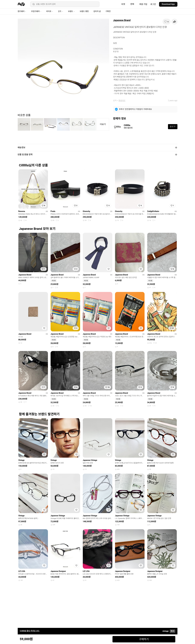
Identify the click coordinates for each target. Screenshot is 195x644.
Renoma (22, 211)
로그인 (153, 4)
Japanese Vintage (90, 460)
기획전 (108, 11)
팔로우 (173, 127)
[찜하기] (167, 22)
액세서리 (122, 101)
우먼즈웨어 (36, 11)
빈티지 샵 (97, 11)
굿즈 (60, 11)
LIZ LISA (22, 571)
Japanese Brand (122, 20)
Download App (168, 4)
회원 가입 (143, 4)
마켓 (123, 4)
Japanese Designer (58, 571)
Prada (53, 211)
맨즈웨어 (22, 11)
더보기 (103, 124)
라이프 (50, 11)
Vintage (21, 460)
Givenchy (87, 211)
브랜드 (71, 11)
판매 (132, 4)
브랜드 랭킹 (84, 11)
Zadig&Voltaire (153, 211)
